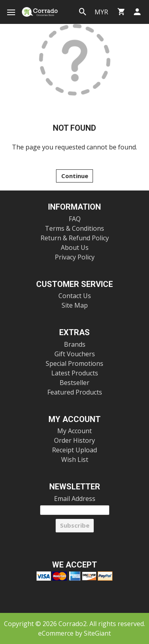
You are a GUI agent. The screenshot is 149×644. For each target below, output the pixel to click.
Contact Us (75, 296)
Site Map (75, 305)
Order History (74, 440)
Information (74, 207)
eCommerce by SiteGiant (74, 633)
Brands (75, 344)
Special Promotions (74, 363)
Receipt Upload (74, 450)
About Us (75, 247)
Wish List (75, 459)
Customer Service (74, 284)
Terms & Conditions (74, 228)
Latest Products (75, 373)
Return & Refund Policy (75, 238)
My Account (74, 419)
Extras (74, 333)
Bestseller (74, 383)
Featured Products (75, 392)
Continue (75, 176)
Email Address (75, 499)
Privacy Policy (75, 257)
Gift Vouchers (75, 354)
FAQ (75, 219)
